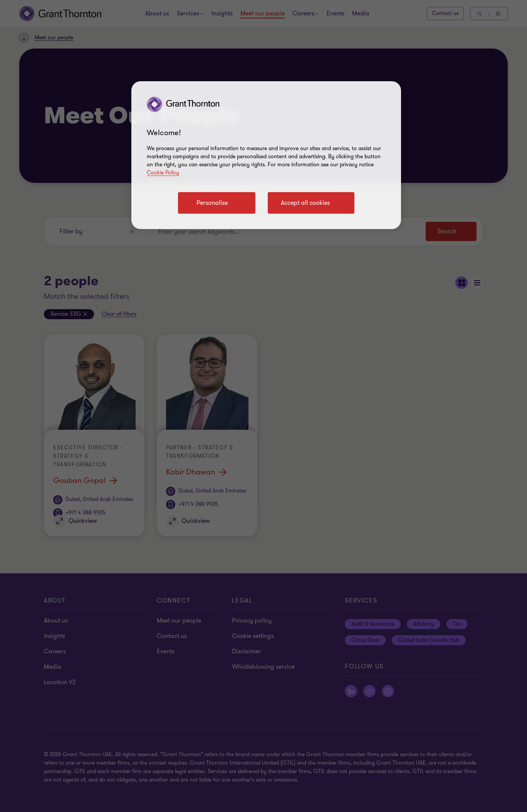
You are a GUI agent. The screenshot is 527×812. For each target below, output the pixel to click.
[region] (266, 155)
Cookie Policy (163, 173)
